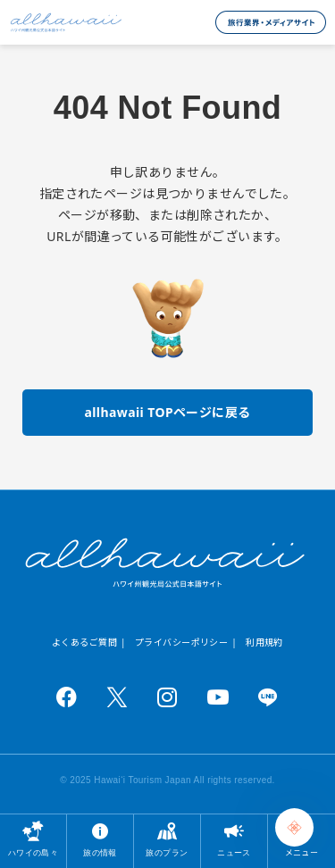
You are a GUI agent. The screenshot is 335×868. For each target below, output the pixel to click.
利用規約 (264, 642)
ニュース (234, 852)
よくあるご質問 (84, 642)
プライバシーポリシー (181, 642)
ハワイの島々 (33, 852)
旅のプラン (167, 852)
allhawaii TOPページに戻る (167, 412)
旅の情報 (100, 852)
